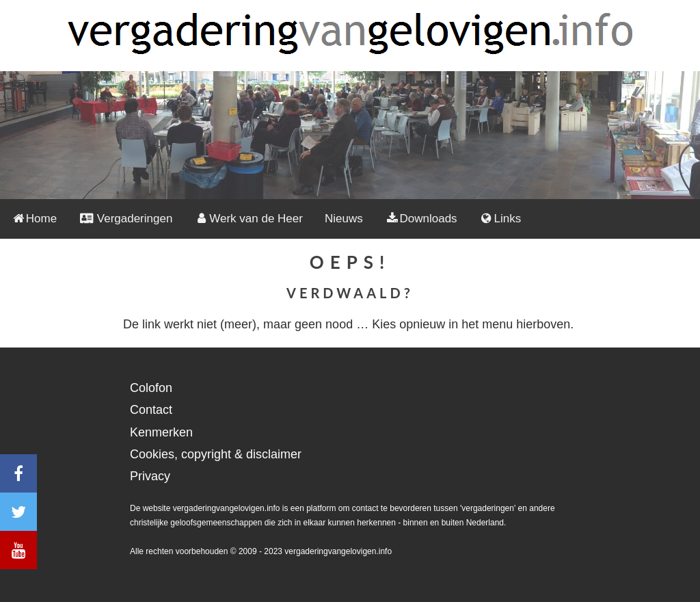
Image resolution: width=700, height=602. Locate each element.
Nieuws (344, 219)
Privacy (150, 476)
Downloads (421, 219)
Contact (151, 410)
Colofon (151, 388)
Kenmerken (161, 432)
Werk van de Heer (248, 219)
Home (34, 219)
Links (500, 219)
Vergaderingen (125, 219)
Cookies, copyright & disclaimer (216, 454)
